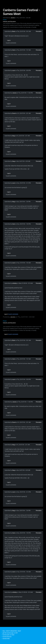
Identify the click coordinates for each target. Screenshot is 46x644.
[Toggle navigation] (4, 2)
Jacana (13, 18)
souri (14, 70)
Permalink (39, 31)
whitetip (15, 283)
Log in (9, 40)
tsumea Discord (7, 637)
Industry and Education (9, 22)
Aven (14, 50)
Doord (14, 113)
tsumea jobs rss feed (8, 635)
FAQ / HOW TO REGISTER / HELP (12, 631)
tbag (14, 136)
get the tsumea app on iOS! (10, 633)
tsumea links (6, 639)
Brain (14, 31)
